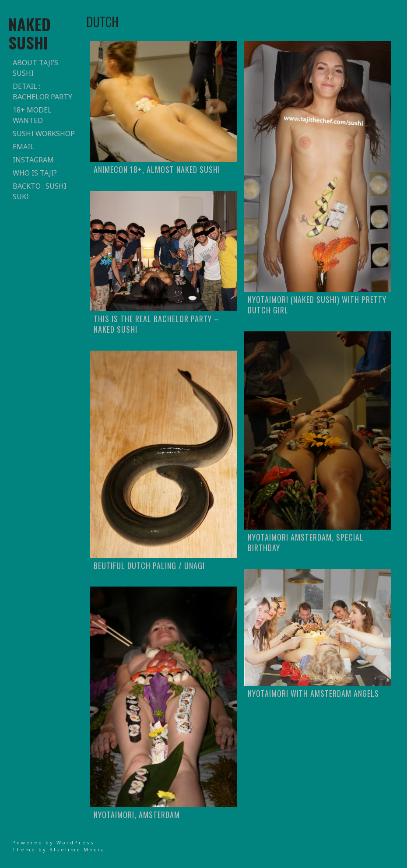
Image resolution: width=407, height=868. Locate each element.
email (23, 147)
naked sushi (30, 33)
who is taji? (35, 173)
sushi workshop (44, 134)
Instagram (33, 160)
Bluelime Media (77, 849)
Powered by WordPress (53, 842)
